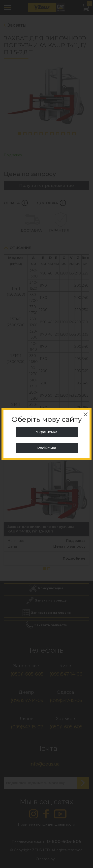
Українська (47, 432)
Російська (47, 448)
